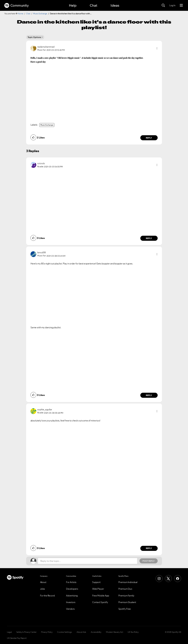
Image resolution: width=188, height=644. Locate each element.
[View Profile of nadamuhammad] (46, 47)
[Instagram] (159, 579)
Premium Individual (128, 582)
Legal (9, 632)
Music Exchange (40, 14)
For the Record (47, 596)
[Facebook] (178, 579)
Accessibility (96, 632)
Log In (172, 5)
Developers (72, 589)
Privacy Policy (47, 632)
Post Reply (149, 561)
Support (96, 582)
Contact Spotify (100, 602)
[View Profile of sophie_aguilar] (45, 409)
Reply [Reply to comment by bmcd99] (149, 395)
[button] (157, 48)
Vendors (70, 609)
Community (16, 5)
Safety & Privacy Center (26, 632)
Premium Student (127, 602)
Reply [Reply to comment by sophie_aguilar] (149, 548)
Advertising (72, 596)
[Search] (163, 5)
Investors (71, 602)
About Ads (81, 632)
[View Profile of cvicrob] (41, 163)
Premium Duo (125, 589)
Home (21, 14)
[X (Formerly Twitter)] (168, 579)
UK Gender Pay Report (17, 638)
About (43, 582)
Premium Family (126, 596)
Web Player (98, 589)
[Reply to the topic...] (88, 561)
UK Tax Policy (133, 632)
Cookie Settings (65, 632)
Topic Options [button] (34, 37)
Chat (93, 5)
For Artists (71, 582)
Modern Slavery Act (114, 632)
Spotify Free (125, 609)
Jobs (42, 589)
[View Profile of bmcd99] (42, 252)
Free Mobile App (101, 596)
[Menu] (181, 5)
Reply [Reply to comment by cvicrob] (149, 238)
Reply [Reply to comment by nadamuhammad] (149, 138)
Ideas (115, 5)
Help (73, 5)
